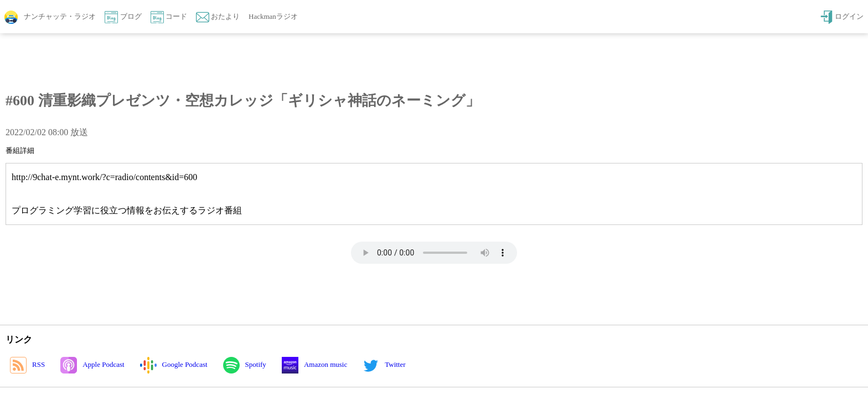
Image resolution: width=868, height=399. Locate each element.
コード (169, 17)
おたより (218, 17)
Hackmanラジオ (273, 16)
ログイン (842, 17)
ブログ (123, 17)
